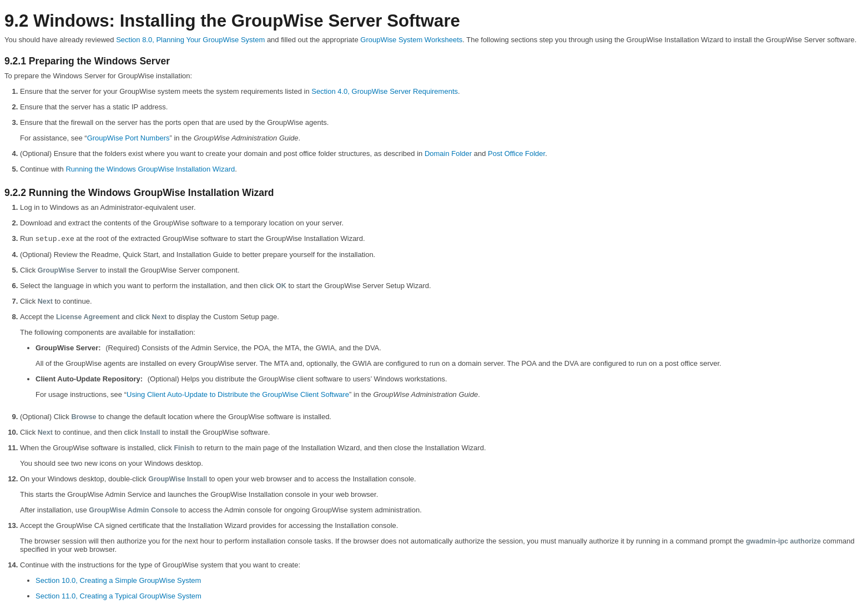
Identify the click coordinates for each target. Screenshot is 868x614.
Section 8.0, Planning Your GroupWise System (190, 40)
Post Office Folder (516, 153)
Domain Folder (448, 153)
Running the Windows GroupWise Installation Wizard (150, 169)
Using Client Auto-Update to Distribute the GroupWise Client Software (238, 394)
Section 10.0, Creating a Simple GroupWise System (118, 580)
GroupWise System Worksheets (411, 40)
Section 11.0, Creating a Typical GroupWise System (118, 596)
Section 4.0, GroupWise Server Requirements (385, 91)
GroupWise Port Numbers (128, 138)
